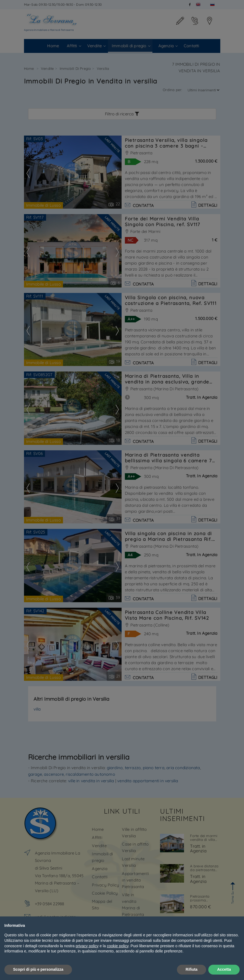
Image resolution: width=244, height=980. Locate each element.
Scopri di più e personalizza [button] (38, 969)
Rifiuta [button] (192, 969)
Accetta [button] (224, 969)
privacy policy (87, 946)
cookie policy (118, 946)
